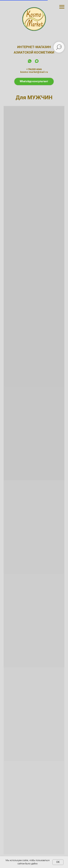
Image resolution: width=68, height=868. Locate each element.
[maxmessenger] (37, 62)
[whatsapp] (30, 62)
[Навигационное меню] (62, 7)
